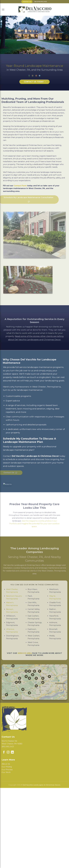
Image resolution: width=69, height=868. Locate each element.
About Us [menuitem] (6, 764)
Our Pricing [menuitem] (7, 767)
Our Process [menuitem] (7, 770)
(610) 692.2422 (8, 747)
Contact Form (10, 186)
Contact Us (27, 2)
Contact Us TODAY (34, 82)
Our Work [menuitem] (6, 772)
